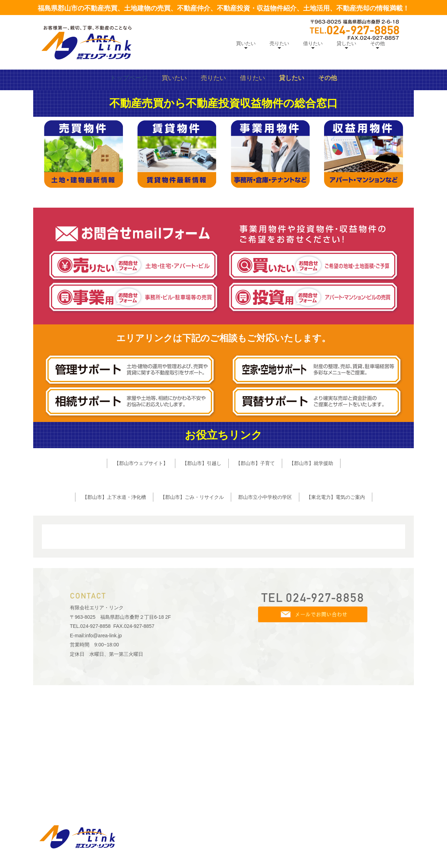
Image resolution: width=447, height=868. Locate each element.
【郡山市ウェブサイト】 (141, 590)
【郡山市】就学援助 (311, 590)
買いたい (246, 43)
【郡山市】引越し (202, 590)
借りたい (313, 43)
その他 (378, 43)
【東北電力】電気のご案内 (336, 624)
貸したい (346, 43)
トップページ (129, 205)
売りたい (279, 43)
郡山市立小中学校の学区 (265, 624)
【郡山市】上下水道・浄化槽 (114, 624)
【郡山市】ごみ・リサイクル (192, 624)
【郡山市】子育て (255, 590)
